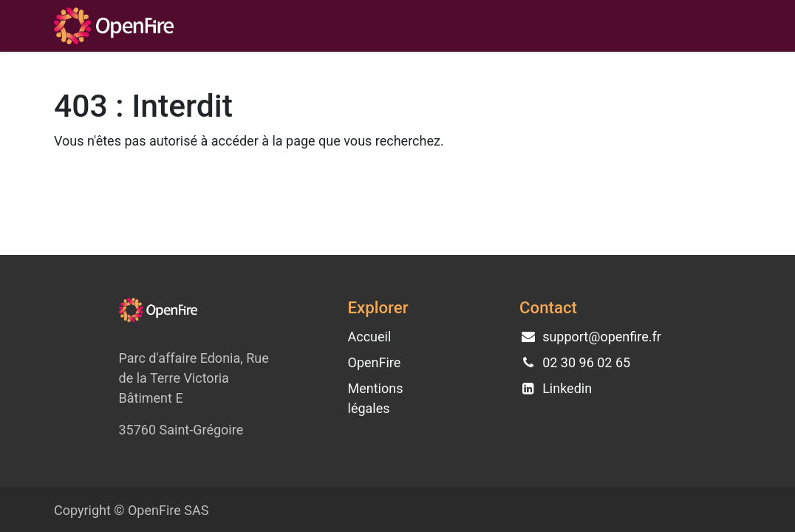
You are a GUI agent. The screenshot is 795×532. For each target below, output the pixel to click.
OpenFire (375, 362)
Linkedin (567, 388)
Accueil (370, 337)
